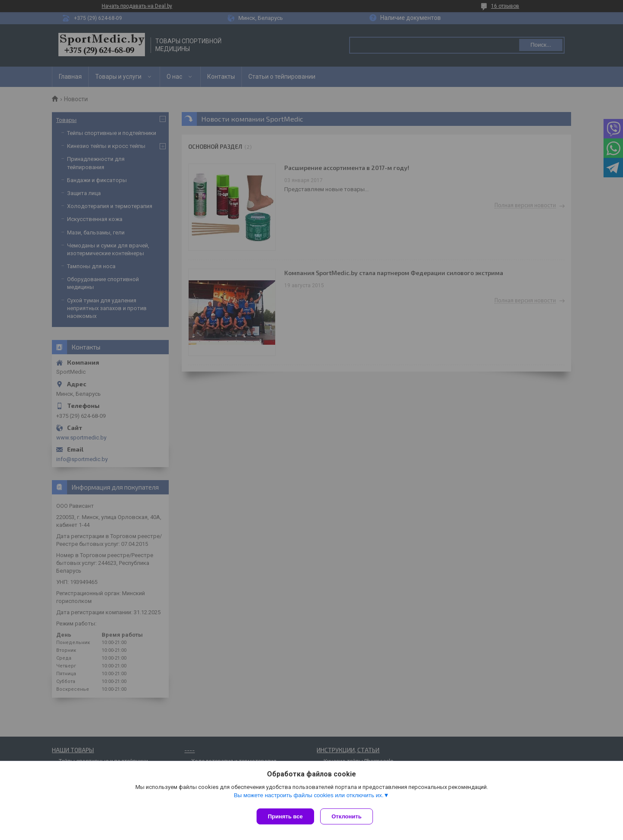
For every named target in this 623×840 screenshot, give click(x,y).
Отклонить (349, 816)
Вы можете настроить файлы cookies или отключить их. (308, 797)
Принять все (285, 816)
